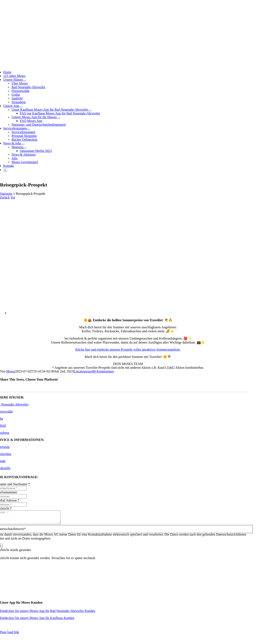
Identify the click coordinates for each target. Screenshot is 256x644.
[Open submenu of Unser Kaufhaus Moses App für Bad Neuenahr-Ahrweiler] (90, 111)
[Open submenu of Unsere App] (21, 107)
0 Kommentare (104, 371)
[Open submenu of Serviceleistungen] (29, 129)
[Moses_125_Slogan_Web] (122, 51)
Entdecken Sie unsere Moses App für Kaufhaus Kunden (37, 620)
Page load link (10, 635)
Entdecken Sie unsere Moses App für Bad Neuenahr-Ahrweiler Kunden (48, 613)
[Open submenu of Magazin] (25, 148)
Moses (11, 371)
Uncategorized (84, 371)
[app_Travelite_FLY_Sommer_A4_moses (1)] (132, 313)
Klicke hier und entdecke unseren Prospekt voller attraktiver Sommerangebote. (128, 349)
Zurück (5, 197)
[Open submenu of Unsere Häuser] (25, 81)
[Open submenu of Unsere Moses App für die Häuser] (58, 118)
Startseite (6, 194)
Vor (13, 197)
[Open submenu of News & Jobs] (23, 144)
